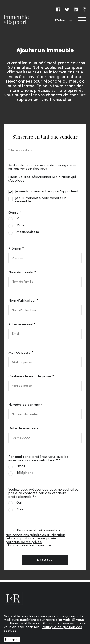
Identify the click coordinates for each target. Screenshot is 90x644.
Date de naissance (24, 428)
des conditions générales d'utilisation (35, 535)
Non (20, 510)
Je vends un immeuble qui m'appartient (47, 192)
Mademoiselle (28, 232)
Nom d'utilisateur (22, 301)
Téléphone (25, 473)
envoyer (45, 560)
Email (21, 466)
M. (18, 219)
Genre (13, 213)
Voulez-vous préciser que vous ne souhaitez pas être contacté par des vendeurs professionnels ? (44, 493)
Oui (19, 503)
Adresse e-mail (21, 324)
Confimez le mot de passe (30, 376)
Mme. (21, 226)
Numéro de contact (24, 405)
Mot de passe (20, 353)
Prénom (15, 249)
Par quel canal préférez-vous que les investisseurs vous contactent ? (38, 459)
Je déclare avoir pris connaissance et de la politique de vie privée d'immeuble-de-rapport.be (36, 538)
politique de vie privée (24, 542)
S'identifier (64, 20)
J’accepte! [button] (12, 639)
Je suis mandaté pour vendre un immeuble (41, 200)
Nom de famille (21, 272)
